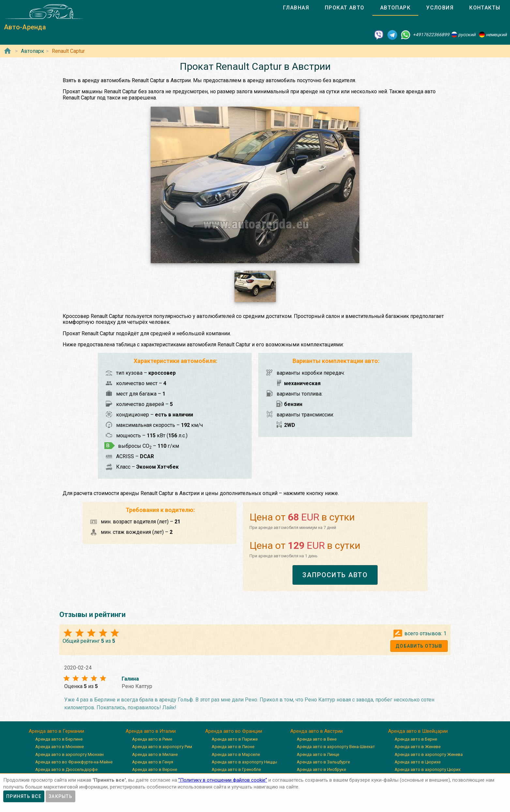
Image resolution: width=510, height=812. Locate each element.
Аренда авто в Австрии (316, 731)
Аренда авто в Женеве (418, 747)
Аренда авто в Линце (318, 754)
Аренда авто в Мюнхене (60, 747)
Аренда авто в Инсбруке (321, 769)
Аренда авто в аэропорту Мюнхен (69, 754)
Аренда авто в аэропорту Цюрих (427, 769)
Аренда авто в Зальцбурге (323, 762)
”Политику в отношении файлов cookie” (223, 780)
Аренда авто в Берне (416, 739)
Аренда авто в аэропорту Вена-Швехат (336, 747)
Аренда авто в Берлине (59, 739)
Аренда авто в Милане (155, 754)
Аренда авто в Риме (152, 739)
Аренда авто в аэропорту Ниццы (244, 762)
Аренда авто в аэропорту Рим (162, 747)
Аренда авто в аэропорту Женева (429, 754)
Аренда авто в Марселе (236, 754)
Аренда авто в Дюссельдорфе (66, 769)
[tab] (296, 8)
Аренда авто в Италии (151, 731)
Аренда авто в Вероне (155, 769)
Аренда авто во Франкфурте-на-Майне (74, 762)
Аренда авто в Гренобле (236, 769)
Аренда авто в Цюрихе (418, 762)
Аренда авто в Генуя (153, 762)
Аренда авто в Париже (235, 739)
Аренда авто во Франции (234, 731)
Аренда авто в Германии (56, 731)
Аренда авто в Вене (317, 739)
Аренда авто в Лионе (233, 747)
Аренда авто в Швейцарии (418, 731)
